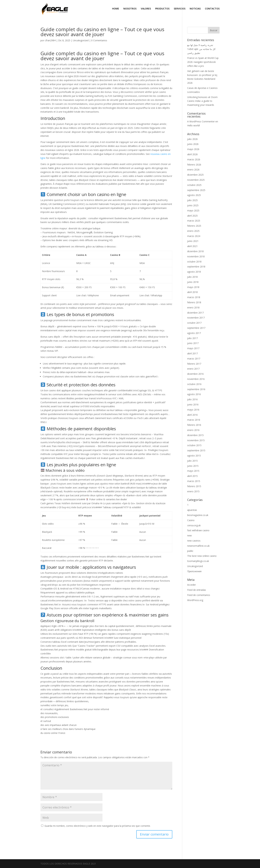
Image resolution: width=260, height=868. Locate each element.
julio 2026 (192, 139)
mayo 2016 (193, 410)
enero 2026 (193, 170)
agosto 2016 (194, 394)
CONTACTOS (212, 9)
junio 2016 (193, 404)
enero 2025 (193, 231)
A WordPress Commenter (201, 121)
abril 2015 (192, 476)
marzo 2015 (194, 481)
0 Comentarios (99, 40)
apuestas (192, 510)
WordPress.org (195, 600)
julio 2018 (192, 277)
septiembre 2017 (196, 328)
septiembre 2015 (196, 450)
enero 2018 (193, 307)
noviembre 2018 (196, 256)
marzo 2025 (194, 221)
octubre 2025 (194, 185)
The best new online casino (202, 556)
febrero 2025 (194, 226)
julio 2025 (192, 200)
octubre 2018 (194, 262)
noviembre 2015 (196, 440)
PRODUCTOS (162, 9)
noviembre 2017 (196, 318)
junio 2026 (193, 144)
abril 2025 (192, 216)
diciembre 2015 (195, 435)
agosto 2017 (194, 333)
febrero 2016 (194, 425)
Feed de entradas (197, 590)
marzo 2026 (194, 159)
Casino (191, 520)
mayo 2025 (193, 210)
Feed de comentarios (199, 595)
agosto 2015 (194, 456)
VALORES (146, 9)
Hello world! (194, 125)
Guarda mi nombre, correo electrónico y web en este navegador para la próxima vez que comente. (97, 826)
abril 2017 (192, 353)
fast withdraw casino (198, 530)
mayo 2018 (193, 287)
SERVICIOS (180, 9)
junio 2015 (193, 466)
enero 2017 (193, 369)
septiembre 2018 (196, 267)
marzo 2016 (194, 420)
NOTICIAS (195, 9)
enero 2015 (193, 491)
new (189, 535)
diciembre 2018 (195, 251)
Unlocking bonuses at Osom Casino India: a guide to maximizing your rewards (202, 101)
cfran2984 (50, 40)
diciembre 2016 (195, 374)
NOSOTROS (130, 9)
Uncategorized (81, 40)
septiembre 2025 (196, 190)
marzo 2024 (194, 236)
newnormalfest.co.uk (198, 546)
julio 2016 (192, 399)
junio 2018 (193, 282)
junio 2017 (193, 343)
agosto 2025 (194, 195)
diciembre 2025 (195, 175)
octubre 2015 (194, 445)
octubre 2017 (194, 323)
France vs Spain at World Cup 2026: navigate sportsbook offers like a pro (203, 62)
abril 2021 (192, 246)
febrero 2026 (194, 165)
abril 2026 (192, 154)
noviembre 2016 (196, 379)
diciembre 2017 (195, 313)
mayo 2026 (193, 149)
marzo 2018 (194, 297)
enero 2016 (193, 430)
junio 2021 (193, 241)
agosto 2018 (194, 272)
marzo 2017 (194, 359)
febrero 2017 (194, 364)
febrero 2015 (194, 486)
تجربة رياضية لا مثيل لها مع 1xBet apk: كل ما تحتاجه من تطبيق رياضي (201, 49)
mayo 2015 (193, 471)
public (190, 551)
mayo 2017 (193, 348)
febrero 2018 (194, 302)
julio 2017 (192, 338)
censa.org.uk (194, 525)
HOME (116, 9)
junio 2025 (193, 205)
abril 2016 (192, 415)
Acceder (192, 585)
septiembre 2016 (196, 389)
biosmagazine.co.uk (198, 515)
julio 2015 (192, 461)
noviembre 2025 (196, 180)
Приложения (194, 571)
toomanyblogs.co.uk (198, 561)
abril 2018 (192, 292)
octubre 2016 (194, 384)
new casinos (194, 541)
